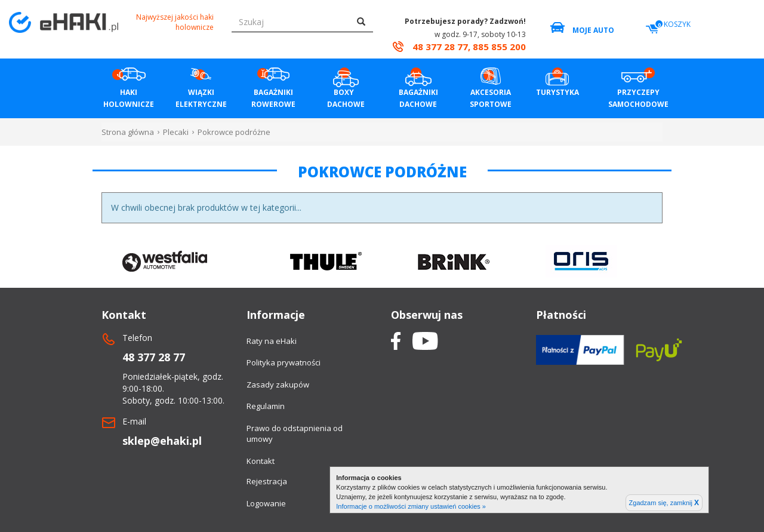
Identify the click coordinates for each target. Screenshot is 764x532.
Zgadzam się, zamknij (664, 503)
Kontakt (261, 461)
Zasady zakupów (278, 385)
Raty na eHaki (272, 341)
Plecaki (176, 132)
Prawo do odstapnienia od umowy (295, 434)
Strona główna (128, 132)
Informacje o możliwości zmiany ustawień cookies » (411, 506)
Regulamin (266, 406)
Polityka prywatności (284, 362)
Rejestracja (267, 481)
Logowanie (266, 503)
